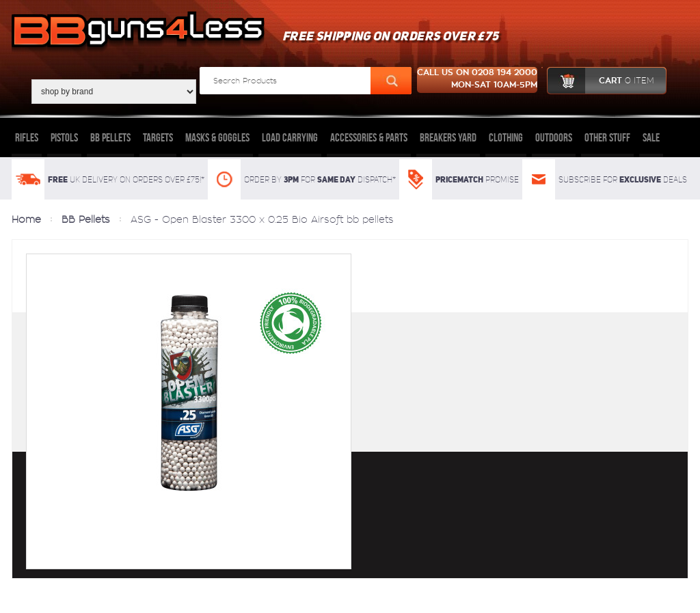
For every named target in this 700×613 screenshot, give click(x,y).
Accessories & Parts (369, 137)
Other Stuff (607, 137)
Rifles (27, 137)
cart (601, 81)
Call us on (477, 80)
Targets (158, 137)
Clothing (506, 137)
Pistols (64, 137)
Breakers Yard (448, 137)
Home (26, 219)
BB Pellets (110, 137)
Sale (651, 137)
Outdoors (554, 137)
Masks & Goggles (217, 137)
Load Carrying (290, 137)
